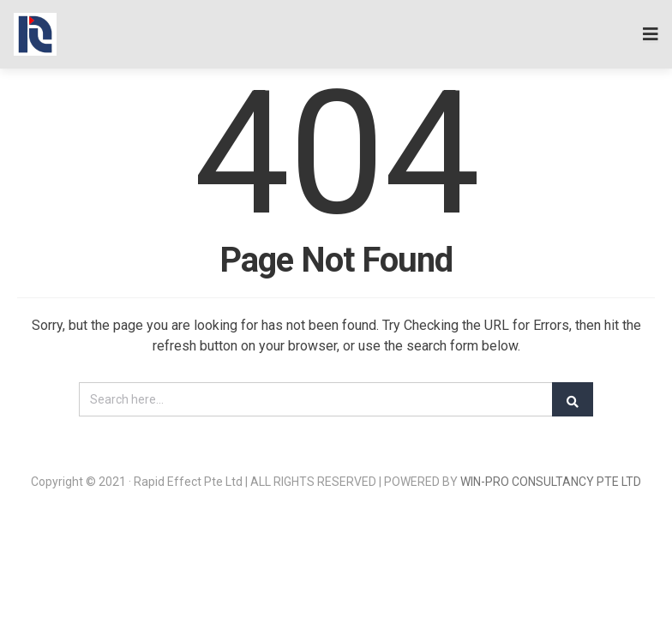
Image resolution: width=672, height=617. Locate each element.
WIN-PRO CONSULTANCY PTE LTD (551, 482)
